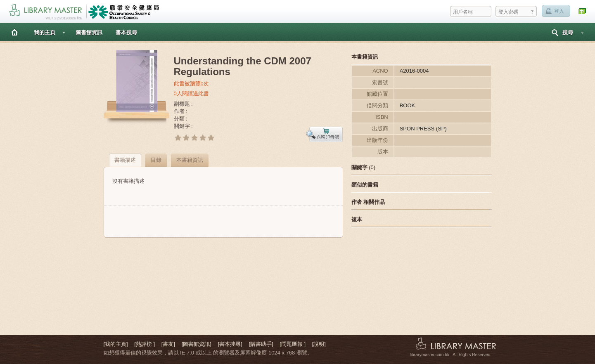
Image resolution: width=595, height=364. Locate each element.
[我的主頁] (116, 344)
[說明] (319, 344)
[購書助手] (261, 344)
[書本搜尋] (230, 344)
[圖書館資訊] (197, 344)
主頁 (14, 32)
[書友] (168, 344)
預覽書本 (325, 134)
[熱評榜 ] (145, 344)
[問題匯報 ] (293, 344)
